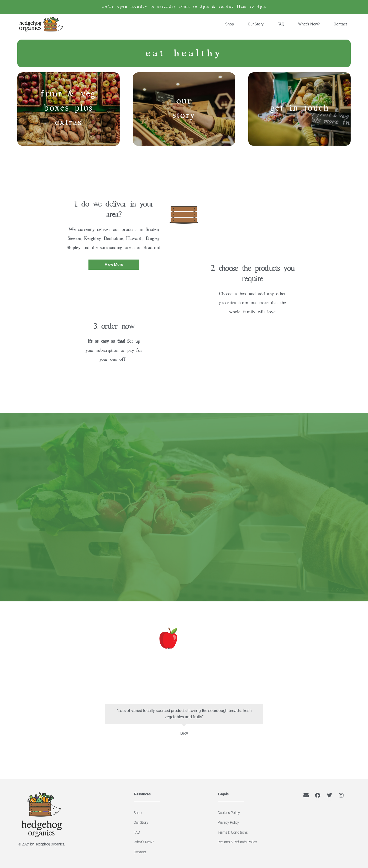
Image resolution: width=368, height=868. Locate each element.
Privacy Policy (230, 822)
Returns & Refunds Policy (239, 841)
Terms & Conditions (235, 831)
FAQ (281, 24)
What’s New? (309, 24)
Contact (340, 24)
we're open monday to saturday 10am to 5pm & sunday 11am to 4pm (184, 7)
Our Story (256, 24)
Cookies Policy (231, 812)
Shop (230, 24)
